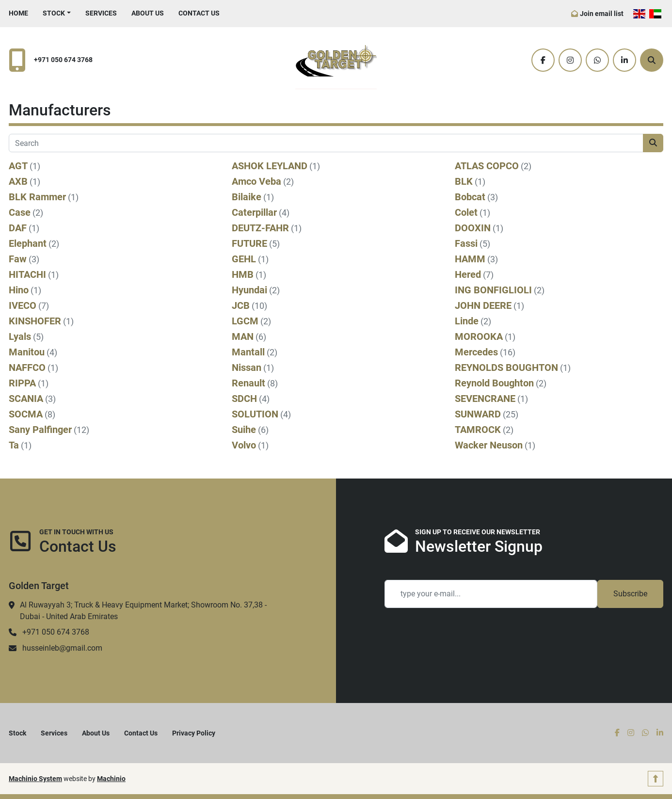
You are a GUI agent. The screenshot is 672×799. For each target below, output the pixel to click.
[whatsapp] (597, 60)
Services (101, 13)
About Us (148, 13)
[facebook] (543, 60)
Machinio (111, 779)
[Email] (491, 594)
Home (18, 13)
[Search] (652, 60)
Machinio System (35, 779)
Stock (54, 13)
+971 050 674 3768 (63, 60)
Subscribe (630, 594)
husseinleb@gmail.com (62, 648)
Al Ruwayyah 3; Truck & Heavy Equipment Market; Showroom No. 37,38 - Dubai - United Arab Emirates (143, 611)
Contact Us (199, 13)
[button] (57, 13)
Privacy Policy (194, 733)
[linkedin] (624, 60)
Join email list (602, 14)
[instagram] (570, 60)
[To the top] (656, 779)
